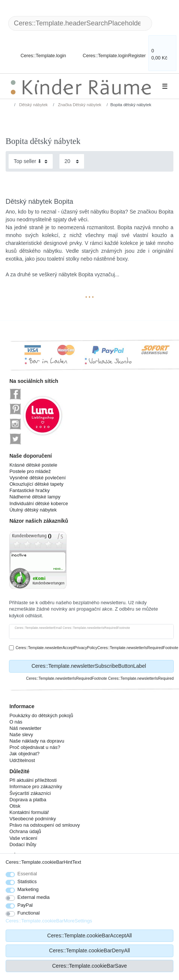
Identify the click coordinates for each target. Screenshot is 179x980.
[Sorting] (31, 161)
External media (34, 897)
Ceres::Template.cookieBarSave (90, 966)
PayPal (25, 905)
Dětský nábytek (33, 105)
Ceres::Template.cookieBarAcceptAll (89, 936)
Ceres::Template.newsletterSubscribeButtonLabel (100, 666)
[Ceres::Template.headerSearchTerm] (80, 23)
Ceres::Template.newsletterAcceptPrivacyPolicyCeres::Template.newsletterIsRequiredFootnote (97, 648)
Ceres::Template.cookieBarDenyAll (89, 950)
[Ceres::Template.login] (37, 51)
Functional (29, 913)
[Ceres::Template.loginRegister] (109, 51)
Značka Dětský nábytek (79, 105)
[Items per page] (72, 161)
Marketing (28, 889)
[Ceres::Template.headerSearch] (164, 23)
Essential (27, 874)
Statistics (27, 881)
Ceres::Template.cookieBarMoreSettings (49, 921)
